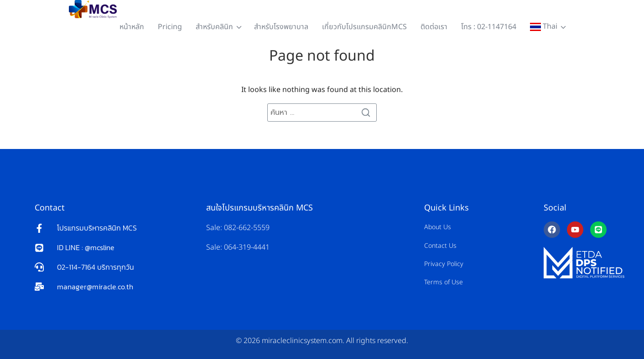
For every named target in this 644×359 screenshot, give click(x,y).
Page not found (322, 56)
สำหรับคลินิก (214, 27)
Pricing (170, 27)
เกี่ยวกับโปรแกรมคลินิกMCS (364, 27)
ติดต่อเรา (434, 27)
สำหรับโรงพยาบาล (281, 27)
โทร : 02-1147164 (489, 27)
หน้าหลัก (132, 27)
